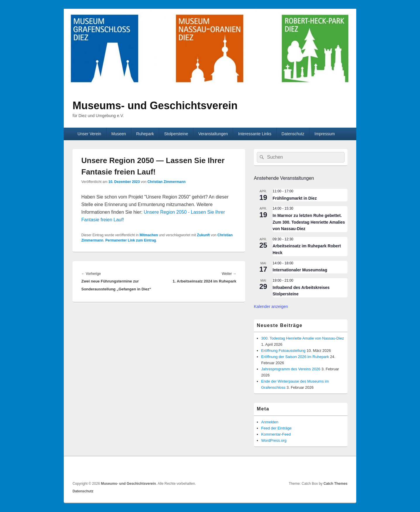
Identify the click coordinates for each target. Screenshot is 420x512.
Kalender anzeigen (271, 306)
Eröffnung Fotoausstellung (283, 351)
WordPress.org (274, 440)
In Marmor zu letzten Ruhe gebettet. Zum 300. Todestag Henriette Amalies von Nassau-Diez (309, 222)
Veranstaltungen (213, 134)
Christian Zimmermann (167, 182)
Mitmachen (149, 235)
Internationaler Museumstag (300, 270)
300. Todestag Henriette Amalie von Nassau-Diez (303, 338)
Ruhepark (145, 134)
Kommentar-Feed (276, 434)
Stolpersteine (176, 134)
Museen (119, 134)
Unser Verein (89, 134)
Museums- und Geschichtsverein (155, 106)
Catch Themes (335, 484)
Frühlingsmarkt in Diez (295, 198)
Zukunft (203, 235)
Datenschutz (293, 134)
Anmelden (270, 422)
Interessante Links (255, 134)
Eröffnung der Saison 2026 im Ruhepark (295, 357)
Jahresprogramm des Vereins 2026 (291, 369)
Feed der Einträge (276, 428)
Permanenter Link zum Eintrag (131, 240)
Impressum (325, 134)
